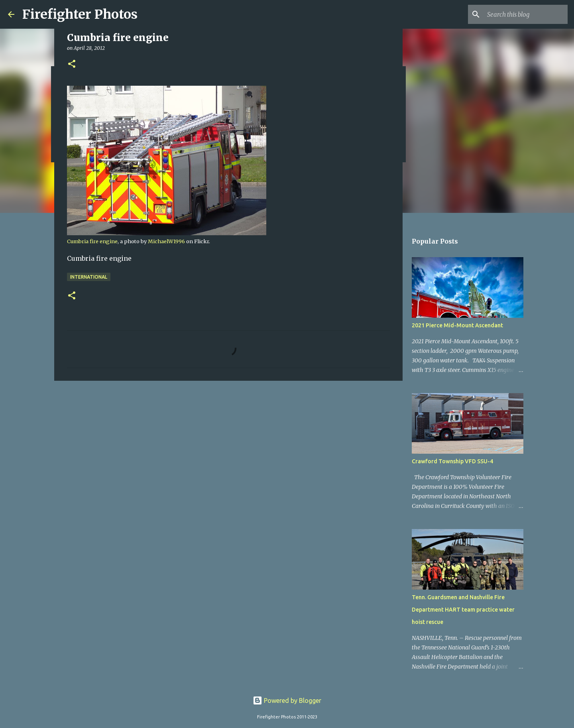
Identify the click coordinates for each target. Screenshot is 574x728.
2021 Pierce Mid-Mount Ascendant (457, 325)
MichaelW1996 (166, 241)
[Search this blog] (526, 14)
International (89, 277)
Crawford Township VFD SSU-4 (452, 461)
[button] (72, 64)
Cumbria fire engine (92, 241)
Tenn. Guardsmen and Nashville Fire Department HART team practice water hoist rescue (463, 610)
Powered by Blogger (287, 700)
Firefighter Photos (80, 14)
